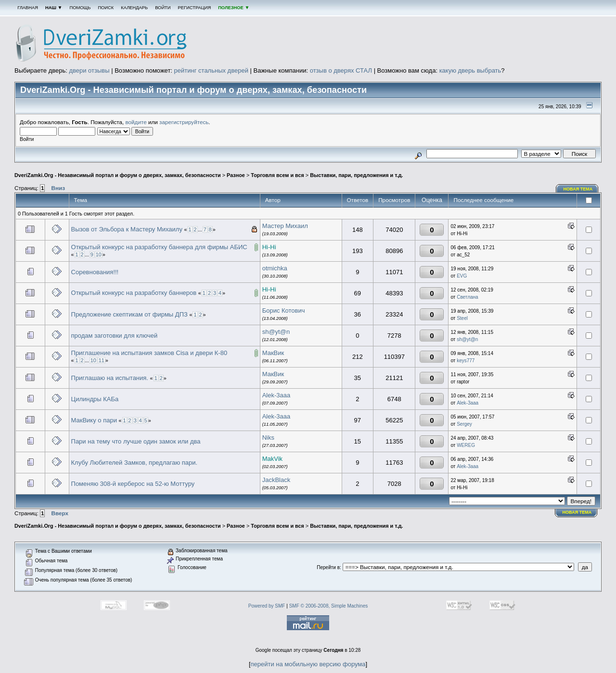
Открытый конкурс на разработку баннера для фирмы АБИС (159, 247)
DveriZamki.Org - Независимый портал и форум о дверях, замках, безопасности (118, 175)
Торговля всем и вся (277, 175)
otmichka (275, 268)
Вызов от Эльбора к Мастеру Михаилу (127, 229)
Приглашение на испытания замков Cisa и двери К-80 (149, 353)
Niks (268, 438)
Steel (462, 318)
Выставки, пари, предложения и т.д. (356, 175)
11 (102, 360)
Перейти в (328, 567)
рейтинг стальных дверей (211, 70)
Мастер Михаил (285, 226)
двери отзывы (89, 70)
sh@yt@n (276, 332)
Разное (236, 175)
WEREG (466, 445)
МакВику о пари (94, 420)
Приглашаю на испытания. (110, 378)
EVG (462, 276)
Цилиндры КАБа (95, 399)
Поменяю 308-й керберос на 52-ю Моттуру (133, 484)
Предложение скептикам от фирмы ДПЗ (129, 314)
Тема (81, 200)
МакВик (273, 353)
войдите (136, 122)
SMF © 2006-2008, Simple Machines (329, 606)
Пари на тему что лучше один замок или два (136, 441)
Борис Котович (284, 311)
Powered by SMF (267, 606)
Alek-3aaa (276, 395)
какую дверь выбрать (470, 70)
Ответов (358, 200)
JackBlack (276, 480)
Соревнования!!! (95, 272)
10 (99, 254)
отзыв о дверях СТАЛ (341, 70)
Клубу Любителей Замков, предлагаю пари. (135, 463)
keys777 (466, 361)
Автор (273, 200)
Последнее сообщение (484, 200)
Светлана (468, 297)
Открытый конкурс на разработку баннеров (134, 293)
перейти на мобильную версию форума (308, 664)
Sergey (464, 424)
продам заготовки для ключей (115, 336)
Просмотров (394, 200)
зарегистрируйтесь (184, 122)
